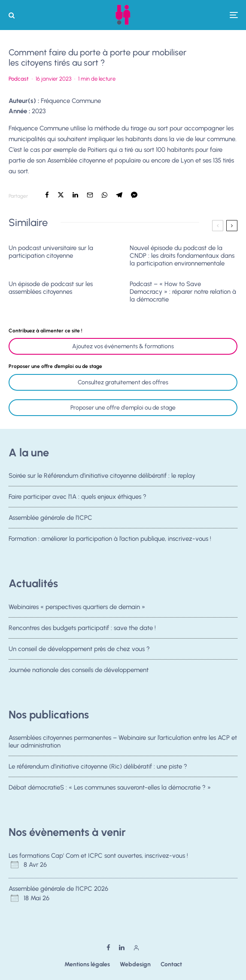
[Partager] (47, 195)
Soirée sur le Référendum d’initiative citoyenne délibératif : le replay (102, 476)
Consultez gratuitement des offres (123, 382)
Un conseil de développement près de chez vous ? (79, 650)
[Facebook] (108, 948)
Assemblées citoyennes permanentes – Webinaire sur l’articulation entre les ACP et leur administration (123, 742)
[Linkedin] (122, 948)
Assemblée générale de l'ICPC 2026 (58, 889)
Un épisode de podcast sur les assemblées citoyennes (51, 288)
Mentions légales (87, 964)
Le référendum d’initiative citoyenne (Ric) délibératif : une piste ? (98, 766)
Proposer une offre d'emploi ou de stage (123, 408)
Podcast (19, 79)
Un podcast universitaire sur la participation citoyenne (51, 252)
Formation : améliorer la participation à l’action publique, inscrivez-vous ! (110, 542)
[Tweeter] (61, 195)
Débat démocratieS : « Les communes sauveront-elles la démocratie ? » (110, 788)
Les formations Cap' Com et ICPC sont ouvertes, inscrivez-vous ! (98, 856)
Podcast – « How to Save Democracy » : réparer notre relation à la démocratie (183, 292)
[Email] (90, 195)
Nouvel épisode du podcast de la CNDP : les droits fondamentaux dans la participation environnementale (182, 256)
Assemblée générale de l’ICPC (50, 519)
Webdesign (135, 964)
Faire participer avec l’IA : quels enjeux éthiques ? (77, 497)
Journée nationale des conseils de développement (79, 673)
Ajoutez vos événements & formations (123, 346)
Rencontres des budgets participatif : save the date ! (82, 628)
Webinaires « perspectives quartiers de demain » (77, 607)
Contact (171, 964)
